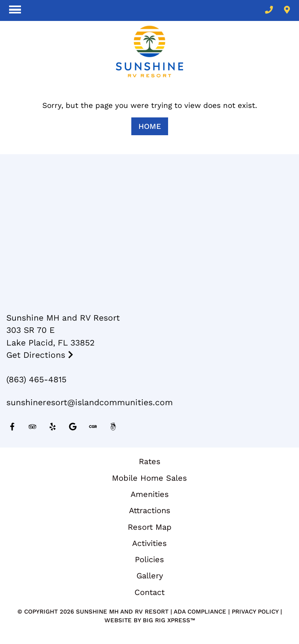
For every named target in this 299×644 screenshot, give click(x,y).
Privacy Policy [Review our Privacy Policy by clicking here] (255, 612)
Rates (150, 461)
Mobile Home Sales (149, 478)
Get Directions (40, 355)
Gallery (150, 576)
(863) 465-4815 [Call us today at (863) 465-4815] (36, 379)
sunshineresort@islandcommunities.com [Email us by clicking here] (90, 402)
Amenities (150, 494)
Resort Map (150, 527)
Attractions (150, 510)
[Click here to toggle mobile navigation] (15, 10)
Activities (149, 543)
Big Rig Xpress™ (169, 620)
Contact (149, 592)
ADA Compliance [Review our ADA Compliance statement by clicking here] (200, 612)
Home (150, 126)
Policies (149, 559)
